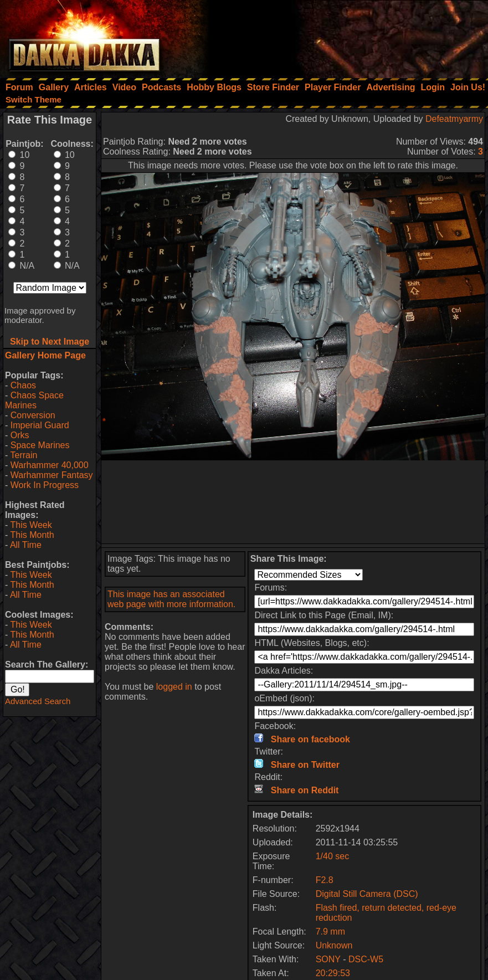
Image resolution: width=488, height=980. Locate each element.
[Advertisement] (339, 36)
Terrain (24, 455)
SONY (328, 959)
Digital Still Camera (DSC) (367, 894)
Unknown (334, 945)
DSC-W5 (366, 959)
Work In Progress (45, 485)
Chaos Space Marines (34, 400)
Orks (20, 435)
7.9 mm (330, 932)
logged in (174, 687)
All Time (26, 545)
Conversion (33, 415)
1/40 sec (332, 856)
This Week (31, 525)
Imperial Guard (40, 425)
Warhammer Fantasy (52, 475)
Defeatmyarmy (454, 119)
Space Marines (40, 445)
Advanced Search (38, 701)
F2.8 (325, 880)
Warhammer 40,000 (50, 465)
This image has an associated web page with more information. (171, 599)
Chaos (23, 385)
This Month (32, 535)
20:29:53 (333, 973)
